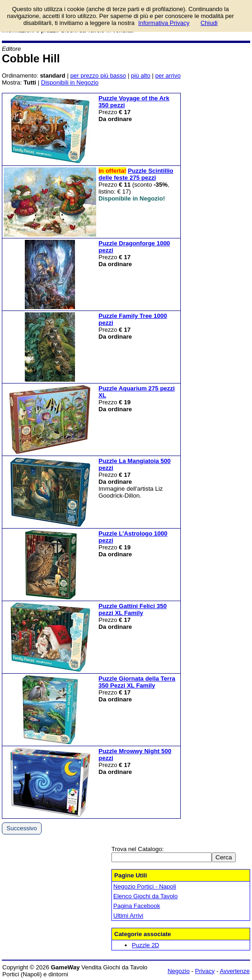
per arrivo (168, 76)
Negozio (178, 971)
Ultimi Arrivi (128, 916)
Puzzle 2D (145, 945)
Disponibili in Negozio (70, 82)
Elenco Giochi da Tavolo (145, 896)
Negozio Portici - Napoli (145, 886)
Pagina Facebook (137, 906)
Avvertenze (235, 971)
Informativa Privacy (164, 23)
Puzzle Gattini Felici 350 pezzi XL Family (132, 609)
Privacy (205, 971)
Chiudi (209, 23)
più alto (141, 76)
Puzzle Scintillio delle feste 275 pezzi (136, 174)
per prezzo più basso (98, 76)
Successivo (22, 828)
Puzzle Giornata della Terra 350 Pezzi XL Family (137, 682)
